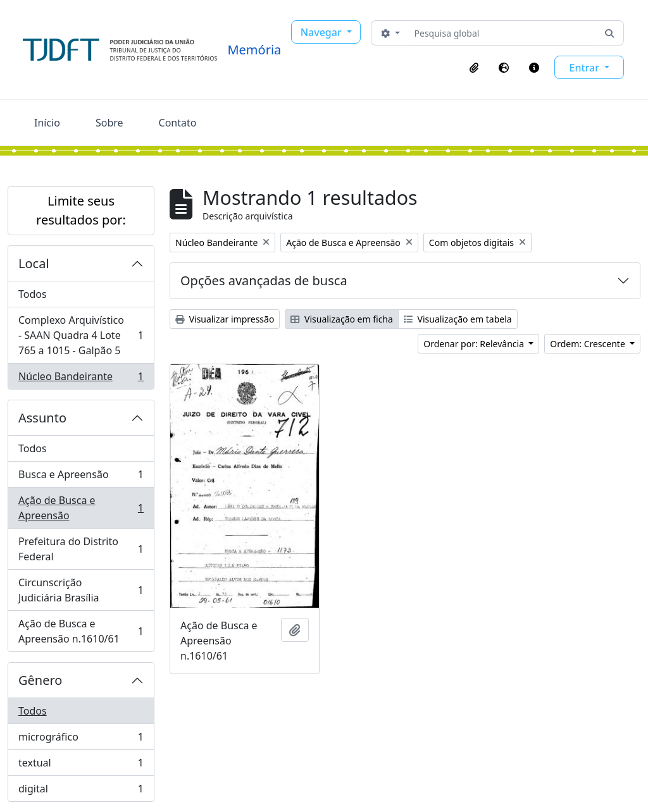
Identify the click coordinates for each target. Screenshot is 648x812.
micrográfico (81, 740)
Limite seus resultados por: (81, 210)
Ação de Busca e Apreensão (81, 508)
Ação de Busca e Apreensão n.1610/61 (81, 631)
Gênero (40, 680)
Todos (33, 294)
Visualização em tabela (458, 319)
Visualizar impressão (225, 319)
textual (81, 766)
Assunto (42, 418)
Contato (178, 123)
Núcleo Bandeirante (81, 379)
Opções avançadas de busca (264, 280)
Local (34, 263)
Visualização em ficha (342, 319)
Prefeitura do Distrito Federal (81, 549)
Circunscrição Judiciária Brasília (81, 590)
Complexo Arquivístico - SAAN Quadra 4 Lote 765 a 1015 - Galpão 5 (81, 335)
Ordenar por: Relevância (475, 344)
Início (47, 123)
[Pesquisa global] (503, 33)
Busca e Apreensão (81, 477)
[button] (474, 68)
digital (81, 791)
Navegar (322, 32)
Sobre (109, 123)
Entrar (585, 68)
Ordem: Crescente (589, 344)
